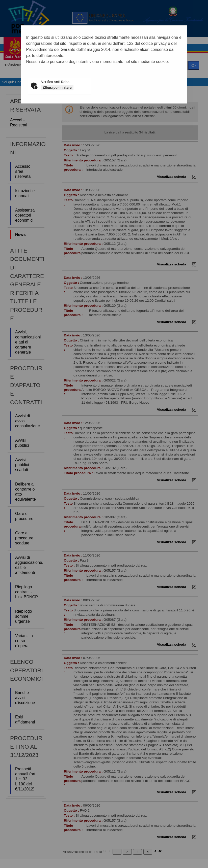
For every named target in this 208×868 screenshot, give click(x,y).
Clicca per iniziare (57, 88)
